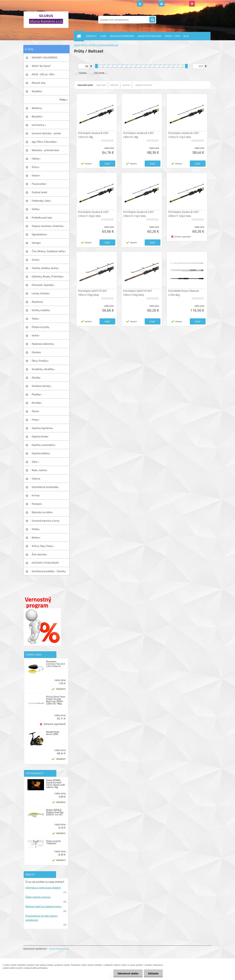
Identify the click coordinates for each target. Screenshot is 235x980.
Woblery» (37, 108)
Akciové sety (39, 83)
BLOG (186, 36)
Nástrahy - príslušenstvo (45, 150)
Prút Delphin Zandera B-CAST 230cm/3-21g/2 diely (139, 214)
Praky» (36, 420)
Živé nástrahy (39, 554)
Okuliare (36, 352)
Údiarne (36, 479)
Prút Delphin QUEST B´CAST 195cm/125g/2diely (93, 293)
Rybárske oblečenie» (43, 344)
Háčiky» (36, 159)
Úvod (77, 45)
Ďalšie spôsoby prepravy (38, 897)
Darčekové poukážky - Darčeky (49, 571)
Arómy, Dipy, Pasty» (43, 546)
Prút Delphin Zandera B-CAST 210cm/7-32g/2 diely (93, 214)
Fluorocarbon (39, 184)
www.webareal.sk (59, 949)
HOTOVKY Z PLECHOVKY (45, 563)
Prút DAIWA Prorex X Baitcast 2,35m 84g (184, 293)
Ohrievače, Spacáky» (43, 285)
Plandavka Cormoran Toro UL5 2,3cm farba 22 (55, 664)
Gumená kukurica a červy (46, 521)
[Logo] (46, 20)
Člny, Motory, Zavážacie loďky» (49, 251)
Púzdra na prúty (41, 327)
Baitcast (114, 45)
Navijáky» (37, 91)
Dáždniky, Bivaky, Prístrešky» (48, 276)
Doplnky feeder (40, 436)
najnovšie (126, 85)
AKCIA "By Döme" (41, 66)
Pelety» (36, 529)
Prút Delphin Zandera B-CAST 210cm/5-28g (93, 135)
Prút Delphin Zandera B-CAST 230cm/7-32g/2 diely (184, 214)
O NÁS (103, 36)
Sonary (36, 260)
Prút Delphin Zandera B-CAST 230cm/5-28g (139, 135)
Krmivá (36, 495)
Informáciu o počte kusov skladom (43, 888)
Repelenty (37, 302)
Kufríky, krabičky (41, 310)
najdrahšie (114, 85)
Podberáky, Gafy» (42, 201)
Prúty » (64, 100)
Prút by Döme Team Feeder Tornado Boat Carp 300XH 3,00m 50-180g (56, 700)
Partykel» (37, 504)
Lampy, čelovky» (41, 293)
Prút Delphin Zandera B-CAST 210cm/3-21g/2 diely (184, 135)
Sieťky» (36, 209)
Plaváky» (37, 394)
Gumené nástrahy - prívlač (46, 133)
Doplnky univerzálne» (44, 445)
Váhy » (35, 462)
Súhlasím (153, 973)
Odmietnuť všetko (128, 973)
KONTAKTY (91, 36)
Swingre (36, 243)
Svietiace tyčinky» (42, 386)
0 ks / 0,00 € (203, 4)
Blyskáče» (37, 116)
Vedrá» (36, 335)
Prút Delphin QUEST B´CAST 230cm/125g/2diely (138, 293)
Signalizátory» (40, 234)
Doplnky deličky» (41, 453)
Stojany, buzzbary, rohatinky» (48, 226)
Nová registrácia (175, 4)
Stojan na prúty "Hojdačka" (53, 842)
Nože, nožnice (39, 470)
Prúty (85, 45)
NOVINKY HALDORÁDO (45, 57)
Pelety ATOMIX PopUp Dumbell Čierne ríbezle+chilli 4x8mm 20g (55, 784)
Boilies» (36, 537)
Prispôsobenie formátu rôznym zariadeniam (42, 918)
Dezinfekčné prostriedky (45, 487)
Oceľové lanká (39, 192)
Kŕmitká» (37, 403)
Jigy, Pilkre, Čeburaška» (44, 142)
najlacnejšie (101, 85)
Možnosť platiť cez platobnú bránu (43, 906)
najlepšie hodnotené (144, 85)
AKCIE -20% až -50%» (43, 74)
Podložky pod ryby (42, 217)
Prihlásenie (150, 4)
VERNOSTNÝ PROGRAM (149, 36)
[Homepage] (80, 36)
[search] (152, 20)
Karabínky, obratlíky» (43, 369)
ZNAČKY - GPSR (172, 36)
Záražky (36, 377)
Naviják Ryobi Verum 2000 (53, 733)
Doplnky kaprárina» (43, 428)
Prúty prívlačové (99, 45)
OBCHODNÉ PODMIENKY (122, 36)
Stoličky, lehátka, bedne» (45, 268)
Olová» (36, 411)
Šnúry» (36, 167)
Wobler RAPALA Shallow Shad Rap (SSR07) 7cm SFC (55, 812)
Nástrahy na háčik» (42, 512)
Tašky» (36, 319)
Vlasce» (36, 175)
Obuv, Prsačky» (40, 361)
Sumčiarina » (39, 125)
